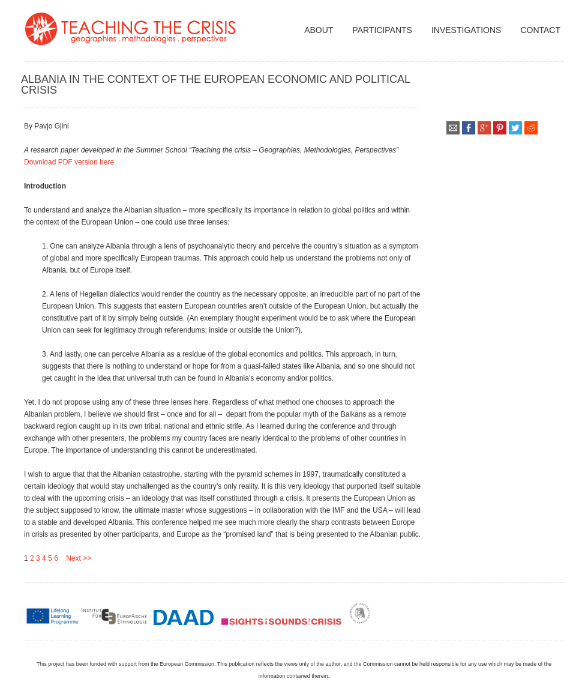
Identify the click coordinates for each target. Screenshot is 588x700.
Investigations (466, 30)
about (319, 30)
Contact (540, 30)
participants (382, 30)
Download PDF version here (69, 162)
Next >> (75, 558)
